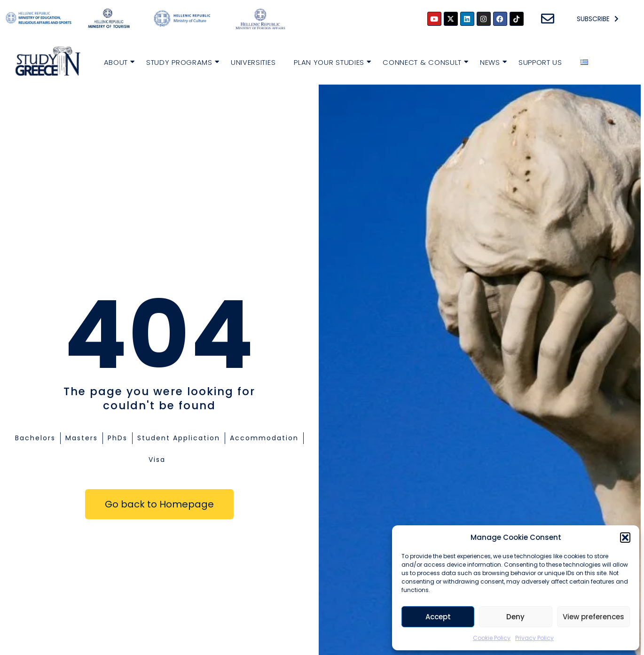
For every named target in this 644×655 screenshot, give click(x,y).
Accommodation (264, 438)
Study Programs (181, 61)
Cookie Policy (492, 638)
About (117, 61)
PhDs (118, 438)
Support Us (540, 62)
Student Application (179, 438)
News (491, 61)
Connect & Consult (423, 61)
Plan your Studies (330, 61)
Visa (157, 460)
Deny (515, 617)
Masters (82, 438)
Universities (253, 62)
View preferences (593, 617)
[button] (625, 538)
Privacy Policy (534, 638)
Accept (438, 617)
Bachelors (35, 438)
